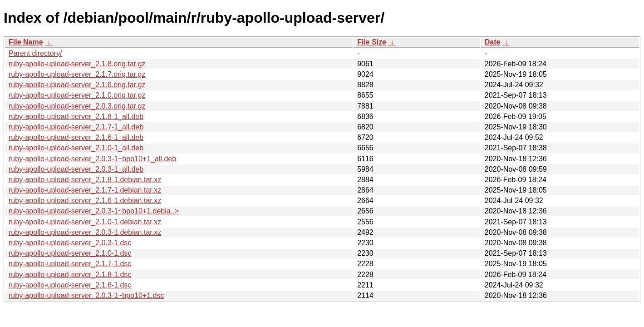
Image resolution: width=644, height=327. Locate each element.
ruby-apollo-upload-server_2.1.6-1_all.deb (76, 137)
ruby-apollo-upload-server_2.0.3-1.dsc (70, 243)
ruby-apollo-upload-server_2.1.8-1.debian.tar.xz (85, 180)
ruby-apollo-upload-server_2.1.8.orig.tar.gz (77, 64)
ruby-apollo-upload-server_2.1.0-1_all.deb (76, 148)
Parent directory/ (35, 53)
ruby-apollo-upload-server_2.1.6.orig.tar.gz (77, 85)
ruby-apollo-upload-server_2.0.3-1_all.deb (76, 169)
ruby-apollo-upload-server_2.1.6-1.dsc (70, 285)
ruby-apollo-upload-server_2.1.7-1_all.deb (76, 127)
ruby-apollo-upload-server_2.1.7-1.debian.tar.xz (85, 190)
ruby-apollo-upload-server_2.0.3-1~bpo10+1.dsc (86, 295)
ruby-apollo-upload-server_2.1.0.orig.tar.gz (77, 95)
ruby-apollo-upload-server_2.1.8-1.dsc (70, 275)
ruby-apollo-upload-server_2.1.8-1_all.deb (76, 116)
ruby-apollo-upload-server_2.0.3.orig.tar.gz (77, 106)
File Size (372, 42)
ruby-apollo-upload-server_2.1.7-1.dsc (70, 264)
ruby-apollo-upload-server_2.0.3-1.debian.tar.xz (85, 232)
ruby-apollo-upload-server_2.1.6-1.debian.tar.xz (85, 201)
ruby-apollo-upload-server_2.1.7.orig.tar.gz (77, 74)
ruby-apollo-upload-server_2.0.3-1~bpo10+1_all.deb (92, 159)
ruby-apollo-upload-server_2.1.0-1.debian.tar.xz (85, 222)
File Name (26, 42)
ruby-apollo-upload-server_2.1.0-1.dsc (70, 253)
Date (493, 42)
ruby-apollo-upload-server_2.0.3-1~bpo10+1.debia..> (94, 211)
